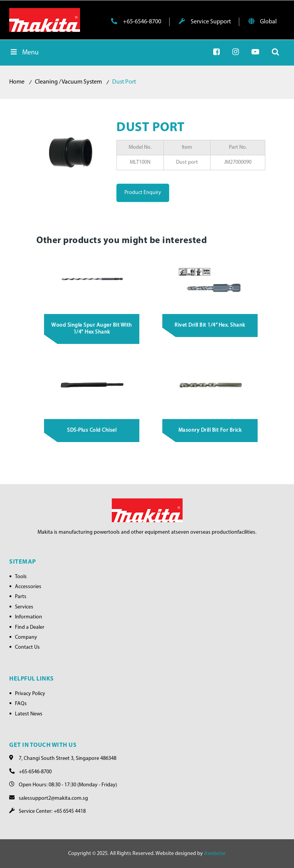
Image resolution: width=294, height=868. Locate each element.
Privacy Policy (30, 694)
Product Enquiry (143, 193)
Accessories (28, 587)
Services (24, 607)
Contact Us (27, 647)
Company (26, 637)
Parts (21, 597)
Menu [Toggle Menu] (24, 52)
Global (263, 21)
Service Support (205, 21)
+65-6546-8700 (136, 21)
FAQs (21, 704)
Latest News (29, 714)
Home (17, 82)
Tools (21, 577)
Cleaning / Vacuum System (68, 82)
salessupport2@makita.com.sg (53, 798)
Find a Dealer (30, 627)
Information (29, 617)
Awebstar (215, 854)
